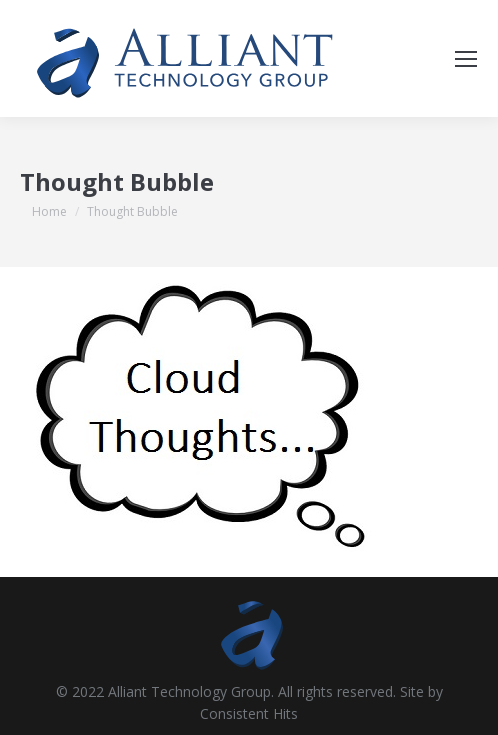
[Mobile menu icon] (466, 59)
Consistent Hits (249, 713)
